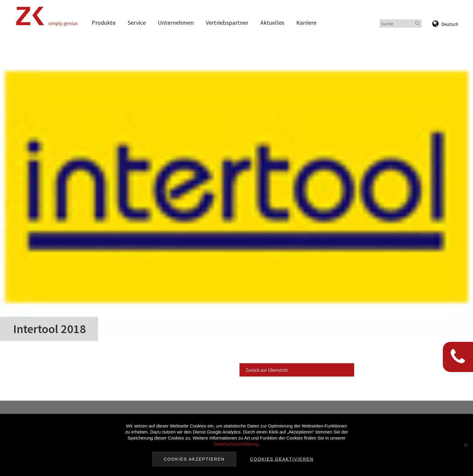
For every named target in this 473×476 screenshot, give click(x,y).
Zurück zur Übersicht (267, 370)
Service (137, 22)
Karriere (306, 22)
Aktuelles (272, 22)
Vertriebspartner (227, 22)
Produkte (104, 22)
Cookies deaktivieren (282, 459)
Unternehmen (176, 22)
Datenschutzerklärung (236, 444)
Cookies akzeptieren (194, 459)
